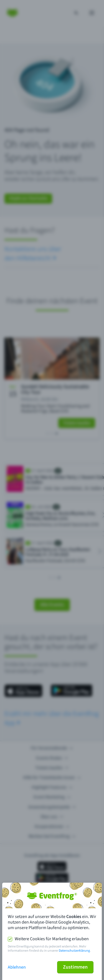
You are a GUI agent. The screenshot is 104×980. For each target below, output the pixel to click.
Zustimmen (75, 967)
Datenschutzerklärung (74, 951)
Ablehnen (17, 967)
